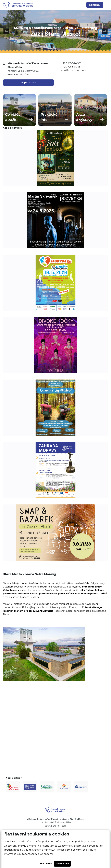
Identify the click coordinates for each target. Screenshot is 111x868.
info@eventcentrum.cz (74, 70)
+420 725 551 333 (71, 67)
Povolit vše (62, 864)
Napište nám (29, 83)
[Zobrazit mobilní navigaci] (106, 5)
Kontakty (95, 5)
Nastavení (46, 864)
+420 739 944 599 (71, 63)
